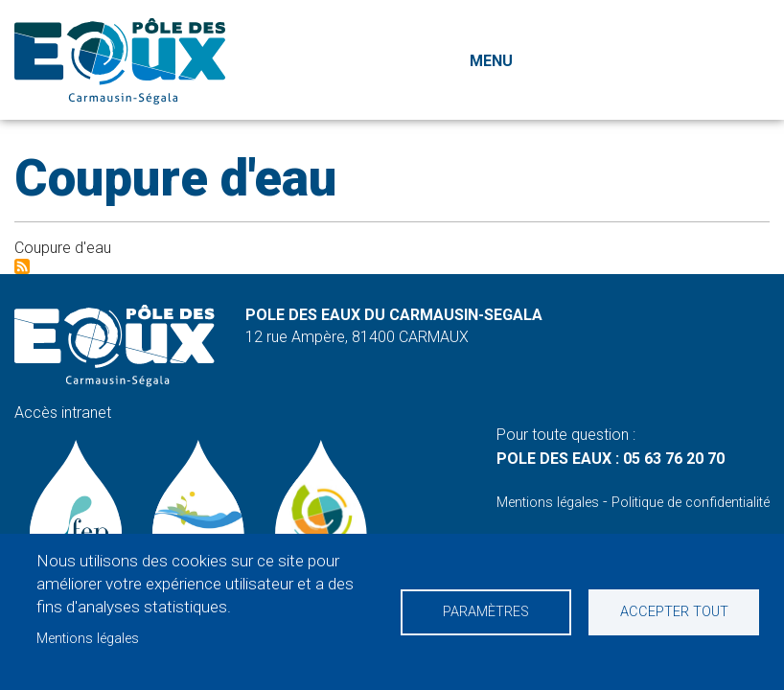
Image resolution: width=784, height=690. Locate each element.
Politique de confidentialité (691, 503)
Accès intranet (63, 413)
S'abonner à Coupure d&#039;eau (22, 266)
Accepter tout (674, 612)
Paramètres (486, 612)
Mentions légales (88, 639)
